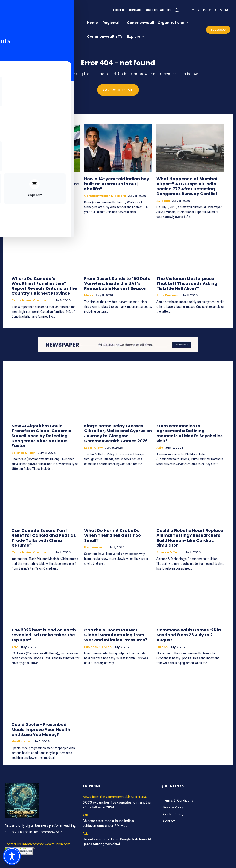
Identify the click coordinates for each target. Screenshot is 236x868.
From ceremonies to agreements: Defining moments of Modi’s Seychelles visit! (187, 425)
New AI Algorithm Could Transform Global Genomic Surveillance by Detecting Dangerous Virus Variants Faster (45, 427)
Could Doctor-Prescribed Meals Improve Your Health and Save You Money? (44, 706)
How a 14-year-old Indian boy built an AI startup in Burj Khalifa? (116, 183)
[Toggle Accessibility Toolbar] (12, 856)
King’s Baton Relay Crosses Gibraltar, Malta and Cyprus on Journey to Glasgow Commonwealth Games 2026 (118, 427)
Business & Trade (98, 625)
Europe (162, 620)
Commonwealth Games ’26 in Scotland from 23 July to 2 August (188, 612)
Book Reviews (167, 292)
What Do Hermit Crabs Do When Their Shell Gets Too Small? (113, 519)
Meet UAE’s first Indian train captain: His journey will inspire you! (45, 183)
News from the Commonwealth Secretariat (112, 772)
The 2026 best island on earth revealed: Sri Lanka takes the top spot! (42, 614)
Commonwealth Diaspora (32, 191)
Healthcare (21, 717)
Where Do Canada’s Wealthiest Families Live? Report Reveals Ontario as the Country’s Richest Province (41, 283)
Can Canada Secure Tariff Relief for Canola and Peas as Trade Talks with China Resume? (45, 521)
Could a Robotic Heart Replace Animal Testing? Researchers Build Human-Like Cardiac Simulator (189, 521)
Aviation (163, 200)
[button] (177, 10)
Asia (160, 436)
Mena (89, 292)
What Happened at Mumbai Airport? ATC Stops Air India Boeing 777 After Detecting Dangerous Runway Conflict (190, 187)
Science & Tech (24, 440)
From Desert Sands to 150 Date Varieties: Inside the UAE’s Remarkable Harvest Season (112, 281)
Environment (94, 528)
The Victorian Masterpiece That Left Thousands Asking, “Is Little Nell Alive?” (190, 281)
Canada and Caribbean (31, 296)
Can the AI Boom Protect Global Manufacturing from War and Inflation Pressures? (113, 614)
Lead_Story (94, 440)
